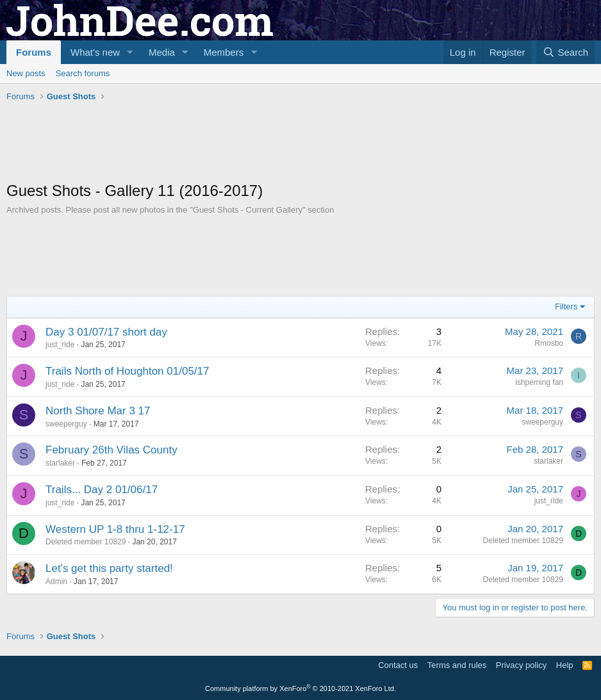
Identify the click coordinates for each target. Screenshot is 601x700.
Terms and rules (457, 665)
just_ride (60, 345)
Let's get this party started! (109, 568)
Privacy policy (521, 665)
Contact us (398, 665)
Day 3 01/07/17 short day (106, 332)
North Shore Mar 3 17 (98, 411)
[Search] (565, 52)
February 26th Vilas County (111, 450)
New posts (26, 73)
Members (224, 52)
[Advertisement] (240, 142)
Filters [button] (566, 306)
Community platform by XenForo (300, 688)
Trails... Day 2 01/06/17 (102, 490)
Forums (34, 52)
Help (565, 665)
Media (162, 52)
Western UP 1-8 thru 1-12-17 (115, 529)
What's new (95, 52)
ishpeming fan (539, 382)
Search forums (83, 73)
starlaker (60, 463)
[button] (130, 52)
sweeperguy (66, 424)
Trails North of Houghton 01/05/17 (127, 371)
